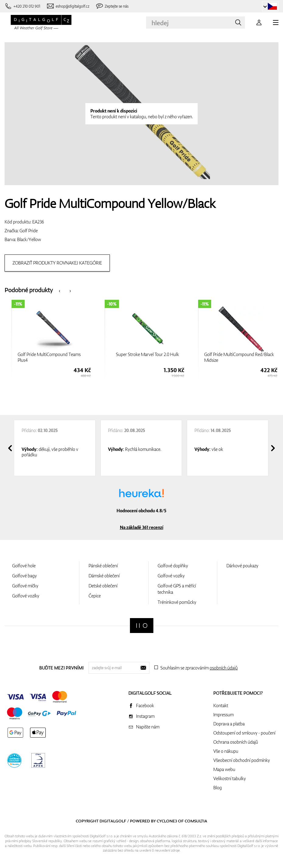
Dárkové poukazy (242, 566)
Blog (218, 788)
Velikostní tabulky (230, 778)
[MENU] (276, 22)
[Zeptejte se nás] (112, 6)
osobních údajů (224, 668)
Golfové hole (24, 566)
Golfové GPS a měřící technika (177, 589)
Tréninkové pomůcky (177, 602)
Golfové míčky (25, 586)
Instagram (145, 716)
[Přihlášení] (259, 22)
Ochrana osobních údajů (236, 742)
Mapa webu (224, 769)
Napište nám (148, 727)
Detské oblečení (103, 586)
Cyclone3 (167, 821)
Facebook (145, 705)
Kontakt (221, 705)
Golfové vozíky (26, 596)
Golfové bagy (24, 576)
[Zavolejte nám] (22, 6)
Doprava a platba (229, 724)
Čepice (95, 596)
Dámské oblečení (104, 576)
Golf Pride (29, 231)
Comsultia (196, 821)
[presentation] (59, 290)
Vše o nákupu (226, 751)
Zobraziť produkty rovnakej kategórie (57, 263)
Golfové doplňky (173, 566)
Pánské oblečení (103, 566)
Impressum (224, 715)
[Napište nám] (68, 6)
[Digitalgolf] (142, 626)
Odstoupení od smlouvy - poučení (244, 733)
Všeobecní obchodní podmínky (242, 760)
